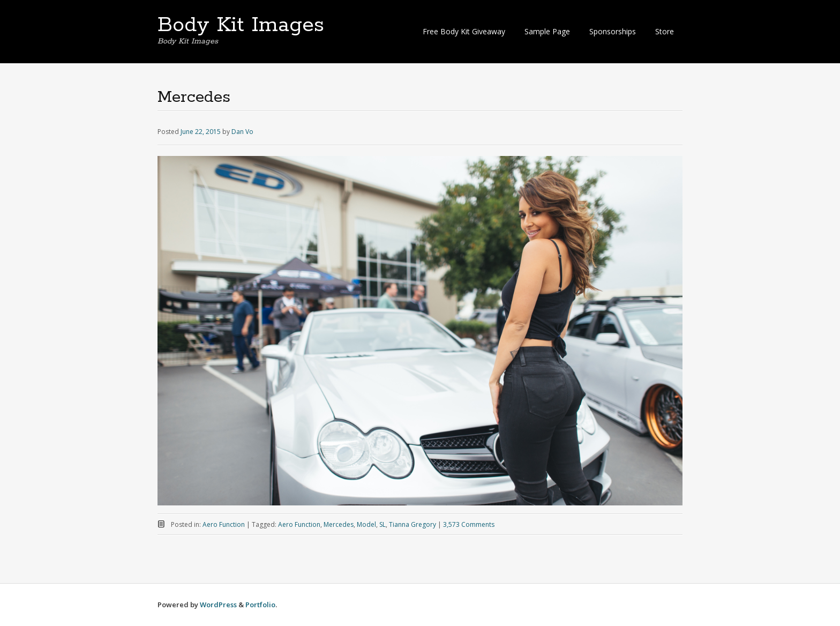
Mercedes (339, 524)
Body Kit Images (241, 25)
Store (665, 31)
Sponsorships (613, 31)
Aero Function (224, 524)
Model (366, 524)
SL (382, 524)
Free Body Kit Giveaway (464, 31)
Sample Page (547, 31)
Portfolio (260, 605)
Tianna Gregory (412, 524)
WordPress (218, 605)
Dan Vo (242, 132)
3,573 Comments (469, 524)
